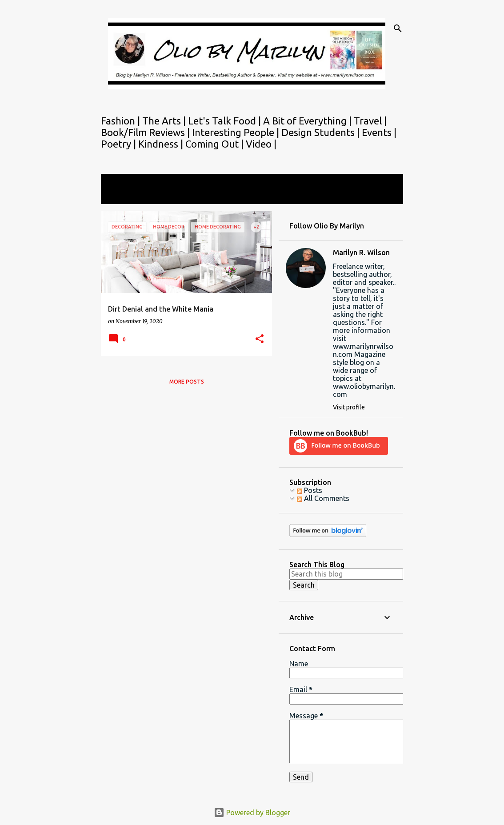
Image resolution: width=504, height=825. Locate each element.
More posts (187, 382)
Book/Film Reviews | (146, 132)
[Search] (398, 28)
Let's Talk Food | (226, 121)
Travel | (370, 121)
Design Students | (322, 132)
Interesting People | (237, 132)
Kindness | (162, 144)
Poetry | (120, 144)
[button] (260, 339)
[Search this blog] (346, 574)
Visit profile (349, 407)
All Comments (323, 498)
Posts (310, 490)
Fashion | (122, 121)
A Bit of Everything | (308, 121)
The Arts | (165, 121)
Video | (261, 144)
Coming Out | (216, 144)
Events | (379, 132)
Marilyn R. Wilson (361, 252)
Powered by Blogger (252, 813)
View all (120, 196)
